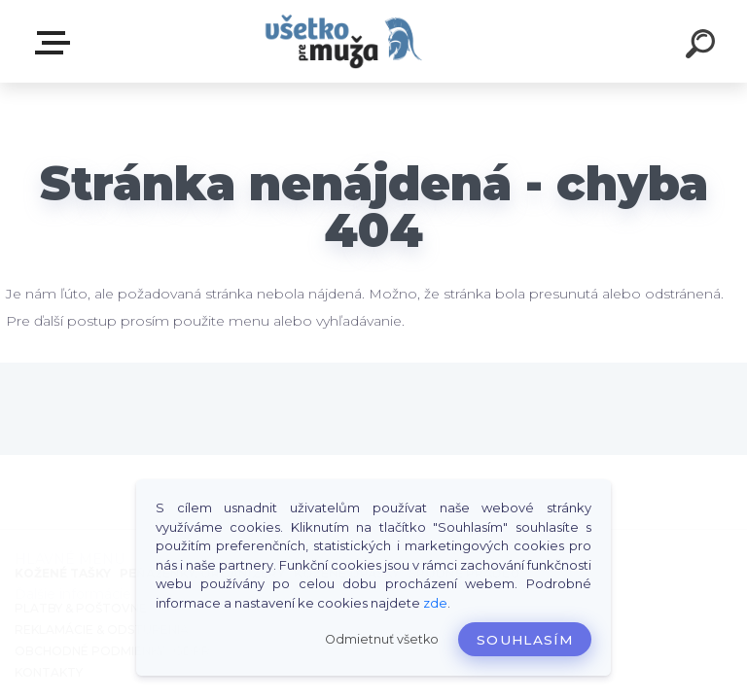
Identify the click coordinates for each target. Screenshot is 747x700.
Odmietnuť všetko (382, 639)
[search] (700, 47)
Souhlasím (525, 640)
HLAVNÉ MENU (56, 43)
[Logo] (345, 41)
